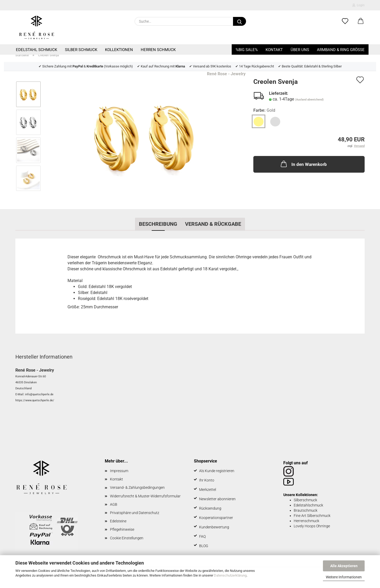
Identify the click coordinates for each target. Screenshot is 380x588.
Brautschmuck (306, 510)
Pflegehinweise (122, 529)
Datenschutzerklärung (230, 575)
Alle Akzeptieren (344, 566)
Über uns (300, 50)
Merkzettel (208, 490)
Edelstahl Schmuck (36, 50)
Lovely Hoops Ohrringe (312, 526)
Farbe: (264, 111)
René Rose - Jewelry (226, 74)
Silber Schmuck (81, 50)
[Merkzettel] (345, 21)
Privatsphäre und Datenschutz (135, 513)
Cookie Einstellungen (127, 538)
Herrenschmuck (307, 521)
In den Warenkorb (303, 164)
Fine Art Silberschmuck (312, 516)
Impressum (119, 471)
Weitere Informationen (344, 577)
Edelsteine (118, 521)
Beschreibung (158, 224)
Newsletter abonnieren (217, 499)
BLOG (204, 546)
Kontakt (274, 50)
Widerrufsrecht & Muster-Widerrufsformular (145, 496)
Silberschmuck (305, 500)
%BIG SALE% (247, 50)
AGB (114, 504)
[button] (361, 21)
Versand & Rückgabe (213, 224)
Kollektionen (119, 50)
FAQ (202, 536)
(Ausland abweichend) (309, 100)
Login (358, 5)
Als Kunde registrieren (217, 471)
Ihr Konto (207, 480)
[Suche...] (240, 21)
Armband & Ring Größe (341, 50)
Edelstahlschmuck (308, 505)
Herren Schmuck (158, 50)
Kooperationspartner (216, 518)
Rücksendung (210, 508)
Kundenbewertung (214, 527)
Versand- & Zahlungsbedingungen (137, 487)
